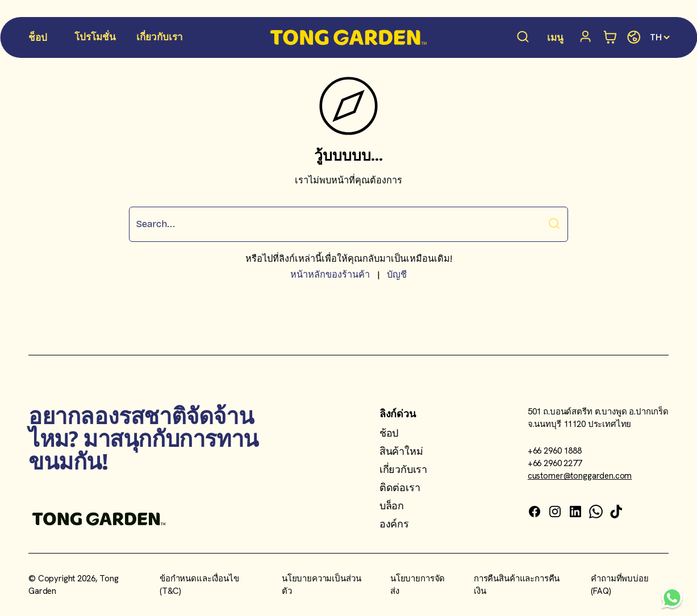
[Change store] (634, 38)
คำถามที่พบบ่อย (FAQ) (620, 585)
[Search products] (523, 37)
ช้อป (389, 433)
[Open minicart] (610, 38)
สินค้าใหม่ (401, 451)
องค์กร (394, 524)
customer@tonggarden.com (580, 476)
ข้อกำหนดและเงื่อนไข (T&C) (199, 585)
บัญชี (397, 275)
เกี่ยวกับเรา (403, 469)
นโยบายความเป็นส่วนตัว (322, 585)
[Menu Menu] (556, 39)
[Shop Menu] (38, 39)
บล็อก (392, 506)
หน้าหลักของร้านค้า (330, 275)
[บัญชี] (587, 37)
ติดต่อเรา (400, 487)
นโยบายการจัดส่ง (418, 585)
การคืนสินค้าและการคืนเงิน (517, 585)
